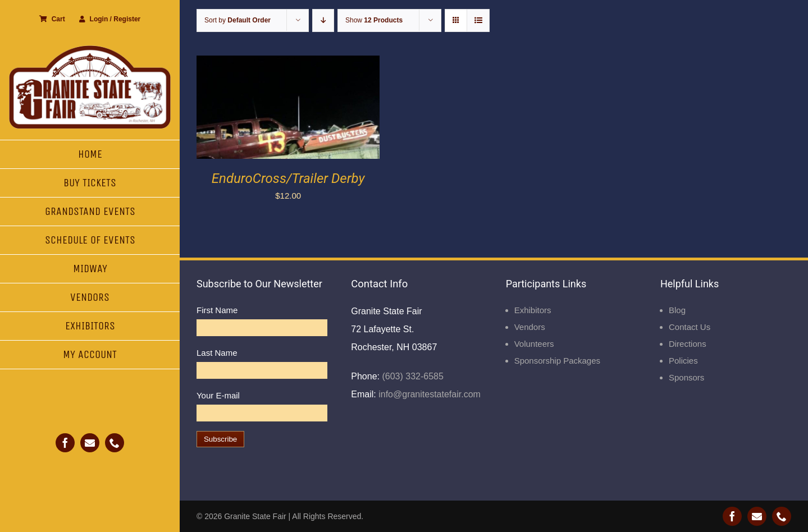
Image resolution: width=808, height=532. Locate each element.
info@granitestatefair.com (428, 394)
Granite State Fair (255, 516)
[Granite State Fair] (90, 49)
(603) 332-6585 (412, 376)
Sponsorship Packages (557, 361)
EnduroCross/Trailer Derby (288, 178)
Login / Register (110, 19)
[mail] (90, 443)
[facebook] (65, 443)
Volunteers (534, 344)
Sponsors (686, 377)
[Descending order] (323, 20)
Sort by (238, 20)
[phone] (115, 443)
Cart (52, 19)
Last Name (217, 353)
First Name (217, 310)
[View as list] (478, 20)
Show (374, 20)
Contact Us (690, 327)
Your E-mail (218, 395)
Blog (677, 310)
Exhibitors (533, 310)
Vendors (530, 327)
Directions (688, 344)
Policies (683, 361)
